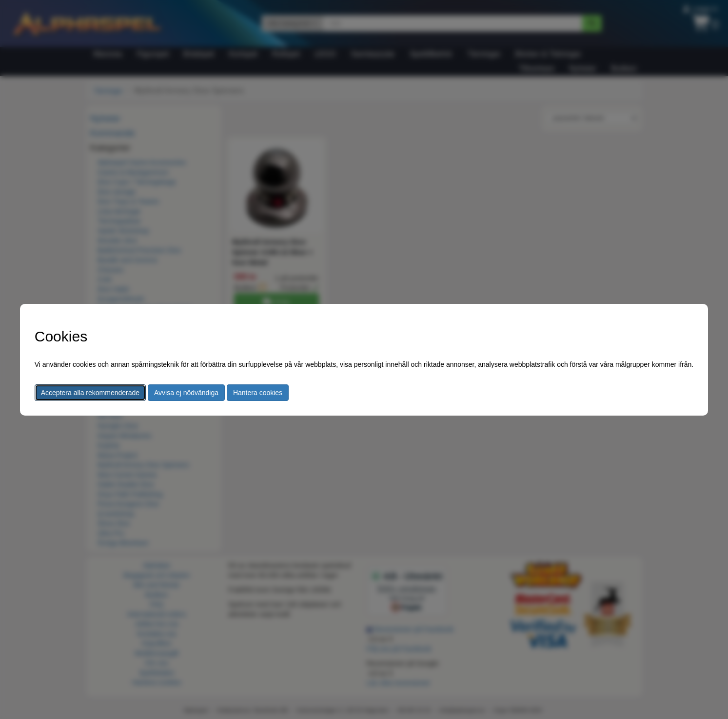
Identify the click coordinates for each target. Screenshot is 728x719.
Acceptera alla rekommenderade (90, 393)
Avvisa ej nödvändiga (186, 393)
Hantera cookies (258, 393)
